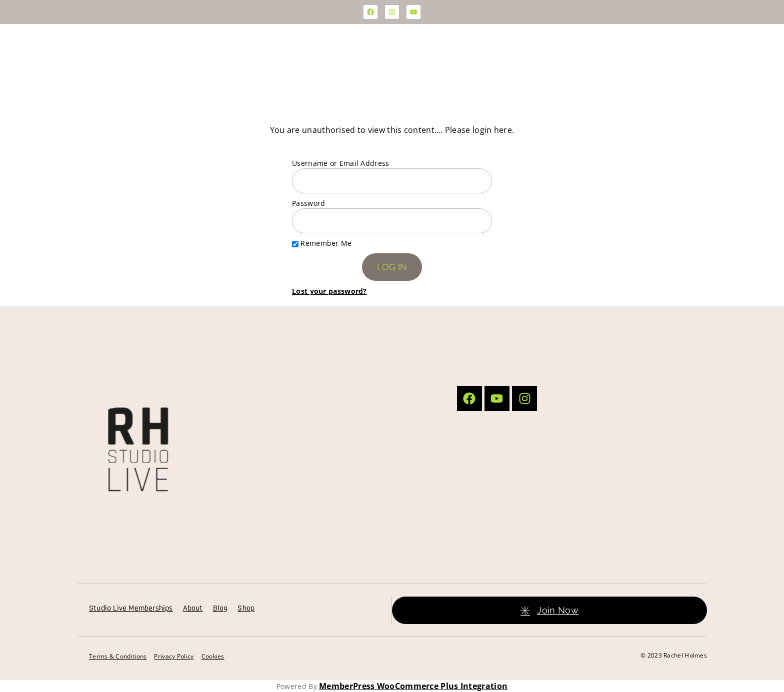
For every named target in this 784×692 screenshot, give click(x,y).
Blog (220, 608)
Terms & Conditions (118, 656)
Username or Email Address (341, 163)
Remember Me (322, 243)
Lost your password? (329, 291)
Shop (246, 608)
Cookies (213, 656)
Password (308, 203)
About (193, 608)
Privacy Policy (174, 656)
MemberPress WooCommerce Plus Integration (413, 686)
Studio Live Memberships (131, 608)
